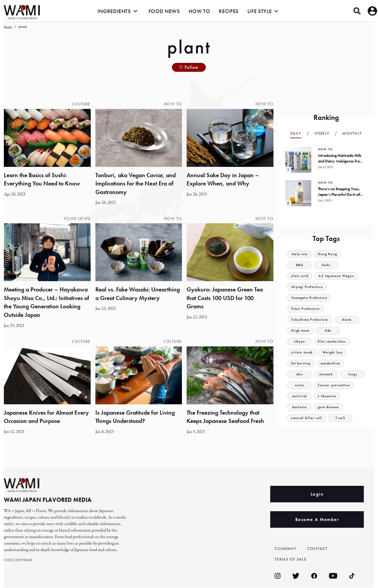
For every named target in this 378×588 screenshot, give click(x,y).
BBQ (299, 265)
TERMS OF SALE (292, 559)
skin (300, 374)
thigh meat (301, 331)
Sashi (326, 265)
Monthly (352, 133)
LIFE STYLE (260, 11)
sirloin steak (303, 352)
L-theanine (327, 396)
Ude (329, 331)
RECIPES (229, 11)
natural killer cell (307, 418)
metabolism (333, 363)
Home (8, 27)
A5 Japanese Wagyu (339, 276)
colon (300, 385)
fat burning (302, 363)
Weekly (322, 133)
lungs (353, 374)
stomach (326, 374)
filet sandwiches (333, 342)
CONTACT (318, 549)
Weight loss (335, 352)
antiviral (299, 396)
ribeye (299, 342)
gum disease (329, 407)
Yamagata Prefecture (311, 298)
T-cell (342, 418)
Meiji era (300, 254)
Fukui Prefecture (306, 309)
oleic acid (300, 276)
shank (349, 320)
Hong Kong (329, 254)
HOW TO (199, 11)
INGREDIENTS (114, 11)
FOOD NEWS (164, 11)
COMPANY (286, 549)
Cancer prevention (335, 385)
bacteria (299, 407)
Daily (296, 133)
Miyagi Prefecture (308, 287)
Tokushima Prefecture (311, 320)
